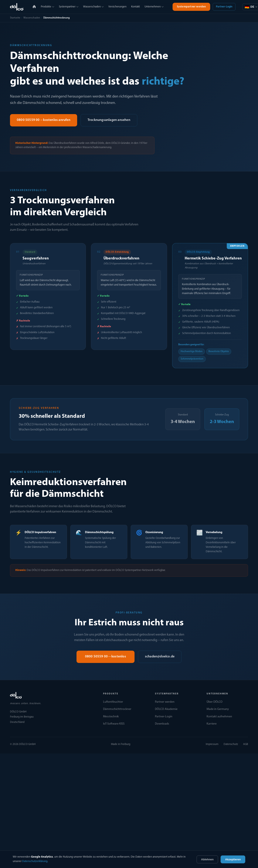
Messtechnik (111, 717)
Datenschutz (231, 744)
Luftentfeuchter (113, 702)
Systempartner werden (191, 7)
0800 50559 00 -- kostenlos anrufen (44, 120)
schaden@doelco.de (160, 657)
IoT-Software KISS (114, 724)
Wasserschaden (93, 7)
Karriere (212, 724)
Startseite (15, 18)
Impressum (212, 744)
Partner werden (165, 702)
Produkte (47, 7)
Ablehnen (207, 859)
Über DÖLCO (215, 702)
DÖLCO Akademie (166, 709)
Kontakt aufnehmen (219, 717)
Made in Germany (218, 709)
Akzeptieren (233, 859)
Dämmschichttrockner (117, 709)
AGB (246, 744)
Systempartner (69, 7)
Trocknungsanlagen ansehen (109, 120)
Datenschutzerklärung (35, 861)
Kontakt (135, 7)
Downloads (162, 724)
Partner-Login (224, 7)
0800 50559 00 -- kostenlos (106, 657)
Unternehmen (154, 7)
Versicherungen (117, 7)
